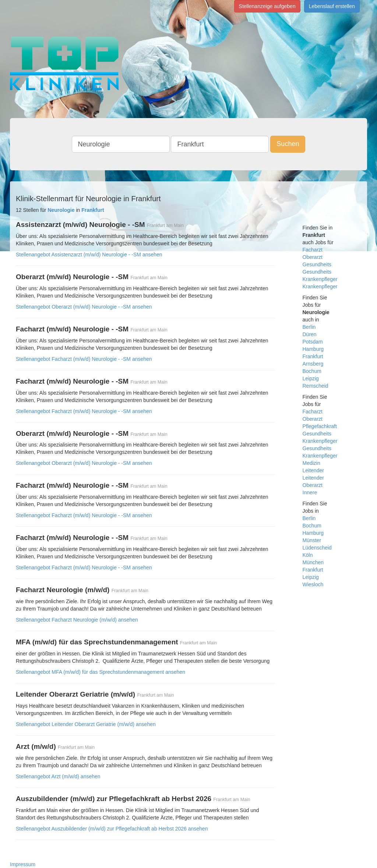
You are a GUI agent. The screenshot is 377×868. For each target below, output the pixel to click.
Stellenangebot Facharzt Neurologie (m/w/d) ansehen (77, 620)
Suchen (288, 144)
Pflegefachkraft (320, 426)
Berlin (309, 327)
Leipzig (311, 378)
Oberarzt (313, 257)
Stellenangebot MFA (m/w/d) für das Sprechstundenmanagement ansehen (101, 672)
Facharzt (313, 250)
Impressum (23, 864)
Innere (310, 492)
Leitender (313, 470)
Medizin (311, 463)
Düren (310, 334)
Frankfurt (313, 356)
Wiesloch (313, 584)
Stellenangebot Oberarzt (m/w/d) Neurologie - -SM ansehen (84, 307)
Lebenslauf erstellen (332, 6)
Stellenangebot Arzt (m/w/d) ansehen (58, 776)
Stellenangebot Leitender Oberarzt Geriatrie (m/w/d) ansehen (86, 724)
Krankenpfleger (320, 287)
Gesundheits (317, 264)
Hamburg (313, 349)
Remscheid (316, 386)
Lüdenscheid (317, 548)
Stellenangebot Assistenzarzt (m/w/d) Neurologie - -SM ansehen (89, 255)
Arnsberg (313, 364)
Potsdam (313, 342)
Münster (312, 540)
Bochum (312, 371)
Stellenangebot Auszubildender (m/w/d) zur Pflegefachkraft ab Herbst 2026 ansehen (112, 829)
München (313, 562)
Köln (308, 555)
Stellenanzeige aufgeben (267, 6)
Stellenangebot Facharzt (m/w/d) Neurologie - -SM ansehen (84, 359)
